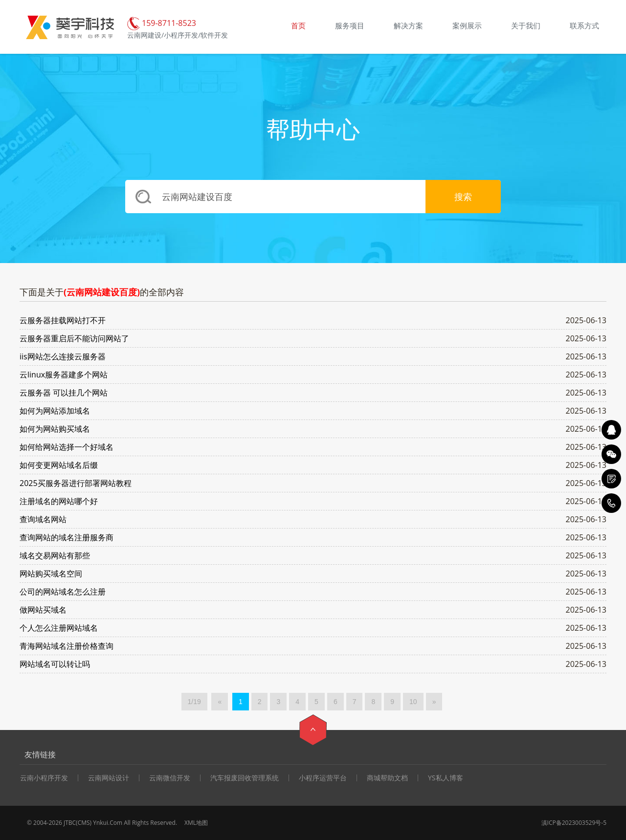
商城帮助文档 (387, 778)
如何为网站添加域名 (55, 411)
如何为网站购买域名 (55, 429)
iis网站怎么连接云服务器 (63, 356)
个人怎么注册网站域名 (59, 628)
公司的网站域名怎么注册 (63, 592)
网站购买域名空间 (51, 574)
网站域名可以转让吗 (55, 664)
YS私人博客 (446, 778)
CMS (84, 823)
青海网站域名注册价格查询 (67, 646)
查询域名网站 (43, 519)
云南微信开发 (170, 778)
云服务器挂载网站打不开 (63, 320)
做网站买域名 (43, 610)
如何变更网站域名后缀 (59, 465)
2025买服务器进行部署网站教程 (76, 483)
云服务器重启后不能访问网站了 (74, 338)
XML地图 (196, 823)
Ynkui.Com (108, 823)
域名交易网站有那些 (55, 555)
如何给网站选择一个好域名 (67, 447)
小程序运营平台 (323, 778)
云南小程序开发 (44, 778)
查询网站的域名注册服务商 (67, 537)
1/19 (194, 702)
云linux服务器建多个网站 (64, 375)
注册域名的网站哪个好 (59, 501)
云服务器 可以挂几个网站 (64, 393)
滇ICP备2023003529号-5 (574, 823)
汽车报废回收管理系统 (245, 778)
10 (413, 702)
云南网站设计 (109, 778)
